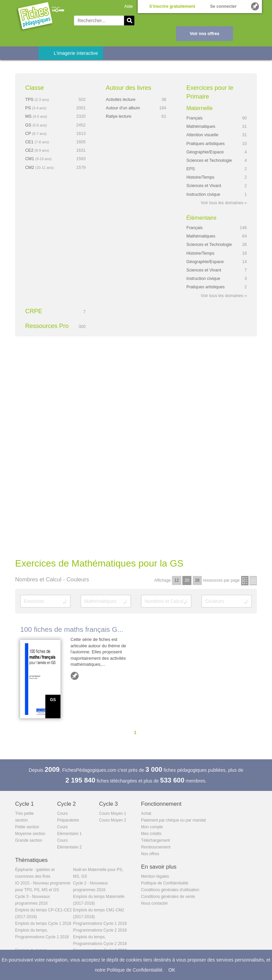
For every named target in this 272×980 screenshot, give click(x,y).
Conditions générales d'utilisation (170, 890)
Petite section (27, 827)
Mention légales (155, 876)
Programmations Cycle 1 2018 (100, 923)
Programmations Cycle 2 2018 (100, 930)
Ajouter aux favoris (75, 676)
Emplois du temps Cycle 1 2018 (43, 923)
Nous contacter (154, 903)
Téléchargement (155, 840)
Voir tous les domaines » (224, 203)
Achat (146, 813)
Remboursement (156, 847)
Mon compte (152, 827)
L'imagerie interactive (76, 53)
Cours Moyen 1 (113, 813)
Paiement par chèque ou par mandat (173, 820)
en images (253, 581)
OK (172, 970)
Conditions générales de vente (168, 897)
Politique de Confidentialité (165, 883)
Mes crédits (151, 834)
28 (197, 580)
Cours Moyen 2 (113, 820)
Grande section (29, 840)
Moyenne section (30, 834)
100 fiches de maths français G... (72, 629)
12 (176, 580)
